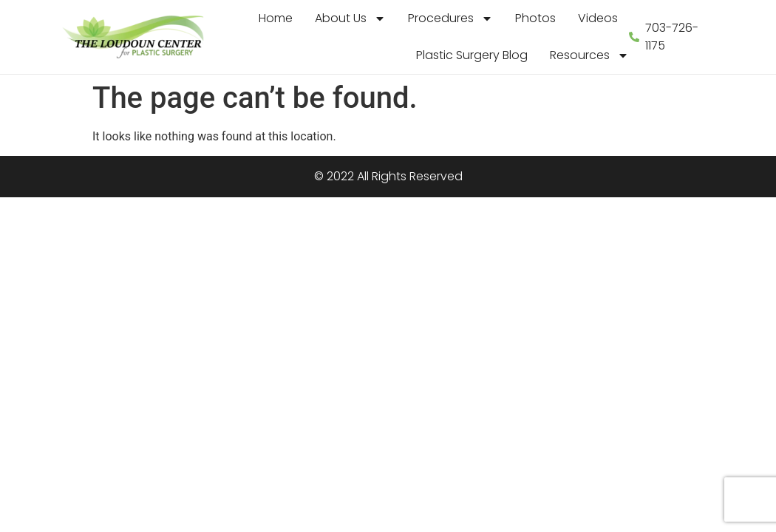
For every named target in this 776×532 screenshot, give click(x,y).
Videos (598, 18)
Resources (589, 55)
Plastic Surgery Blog (472, 55)
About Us (350, 18)
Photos (535, 18)
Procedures (450, 18)
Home (276, 18)
